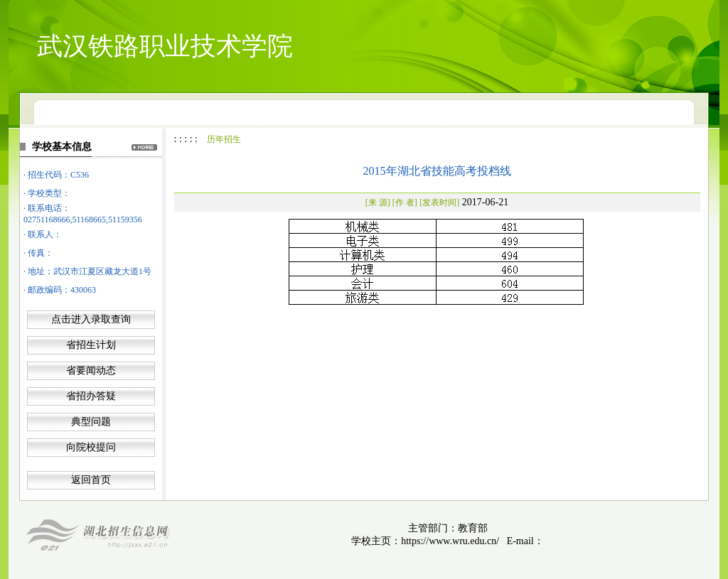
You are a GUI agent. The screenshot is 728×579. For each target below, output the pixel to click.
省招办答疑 (91, 396)
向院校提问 (91, 447)
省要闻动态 (91, 370)
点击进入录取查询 (91, 319)
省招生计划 (91, 345)
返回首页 (91, 480)
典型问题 (91, 422)
